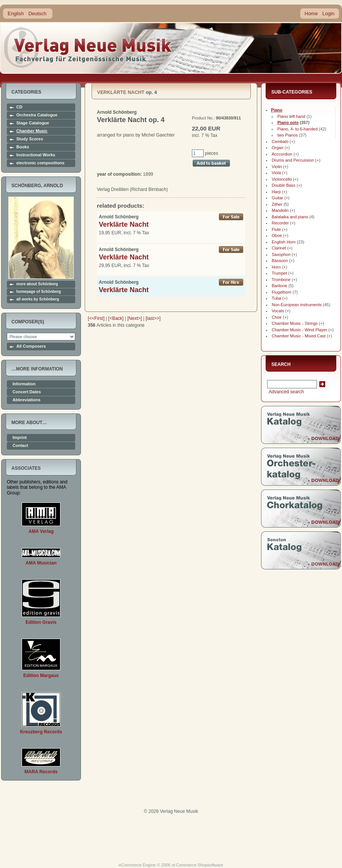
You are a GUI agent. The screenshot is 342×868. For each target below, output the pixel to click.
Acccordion (282, 154)
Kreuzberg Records (41, 732)
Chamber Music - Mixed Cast (299, 336)
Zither (277, 204)
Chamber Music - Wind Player (299, 330)
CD (19, 107)
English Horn (284, 242)
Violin (277, 167)
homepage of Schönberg (39, 292)
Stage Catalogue (33, 123)
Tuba (276, 298)
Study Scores (30, 139)
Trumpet (279, 273)
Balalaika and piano (290, 217)
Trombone (281, 280)
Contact (20, 446)
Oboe (277, 235)
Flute (276, 229)
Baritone (279, 286)
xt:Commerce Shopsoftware (198, 865)
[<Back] (116, 318)
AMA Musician (41, 563)
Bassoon (280, 261)
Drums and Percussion (293, 160)
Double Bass (283, 185)
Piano (277, 110)
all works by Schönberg (38, 299)
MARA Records (41, 772)
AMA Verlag (41, 531)
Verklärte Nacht (124, 224)
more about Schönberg (37, 284)
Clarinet (279, 248)
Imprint (20, 438)
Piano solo (288, 122)
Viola (276, 173)
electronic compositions (40, 163)
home (88, 47)
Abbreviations (26, 400)
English (16, 14)
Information (24, 384)
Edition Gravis (41, 622)
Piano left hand (291, 116)
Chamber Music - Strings (295, 323)
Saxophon (281, 254)
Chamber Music (32, 131)
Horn (276, 267)
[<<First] (96, 318)
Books (23, 147)
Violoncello (282, 179)
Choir (277, 317)
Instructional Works (36, 155)
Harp (276, 192)
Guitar (277, 198)
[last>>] (153, 318)
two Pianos (288, 135)
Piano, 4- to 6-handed (298, 129)
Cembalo (280, 141)
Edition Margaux (41, 676)
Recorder (280, 223)
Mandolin (280, 210)
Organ (278, 148)
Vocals (278, 311)
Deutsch (38, 14)
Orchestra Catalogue (37, 115)
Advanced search (286, 392)
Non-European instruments (297, 305)
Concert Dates (27, 392)
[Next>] (135, 318)
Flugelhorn (282, 292)
